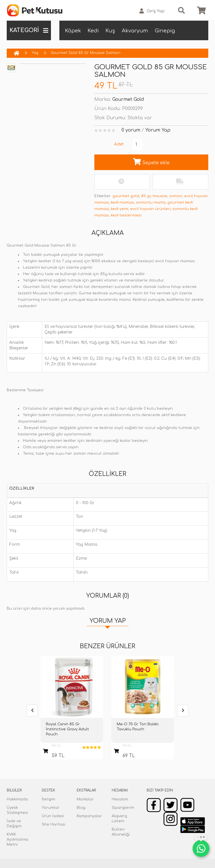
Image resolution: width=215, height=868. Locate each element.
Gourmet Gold (128, 99)
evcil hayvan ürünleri (150, 209)
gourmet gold (126, 196)
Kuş (110, 31)
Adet (119, 144)
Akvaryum (135, 31)
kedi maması (122, 202)
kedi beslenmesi (126, 215)
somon (176, 196)
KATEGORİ (29, 30)
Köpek (73, 31)
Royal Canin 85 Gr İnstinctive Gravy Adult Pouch (67, 729)
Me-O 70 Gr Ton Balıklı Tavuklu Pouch (138, 727)
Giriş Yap (152, 11)
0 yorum (131, 130)
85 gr (146, 196)
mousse (160, 196)
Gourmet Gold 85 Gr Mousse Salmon (86, 53)
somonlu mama (151, 202)
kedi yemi (120, 209)
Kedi (93, 31)
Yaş (35, 53)
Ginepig (165, 31)
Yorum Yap (158, 130)
